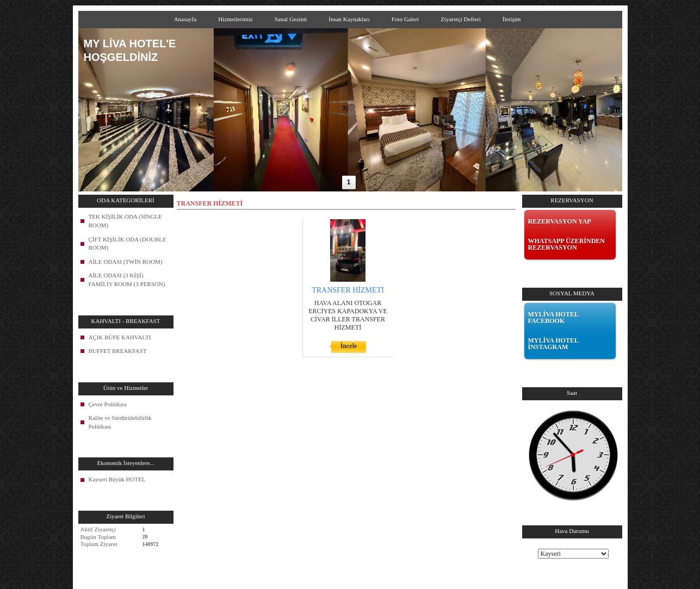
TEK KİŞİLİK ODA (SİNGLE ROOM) (125, 221)
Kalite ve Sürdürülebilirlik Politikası (120, 422)
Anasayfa (185, 19)
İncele (349, 346)
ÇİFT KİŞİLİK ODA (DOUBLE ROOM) (128, 244)
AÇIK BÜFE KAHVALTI (120, 337)
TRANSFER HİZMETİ (348, 290)
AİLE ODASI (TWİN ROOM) (126, 262)
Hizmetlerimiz (236, 19)
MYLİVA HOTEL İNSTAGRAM (553, 344)
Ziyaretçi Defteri (461, 19)
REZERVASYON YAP (560, 221)
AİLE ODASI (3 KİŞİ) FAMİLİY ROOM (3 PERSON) (127, 280)
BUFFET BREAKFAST (118, 351)
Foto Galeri (405, 19)
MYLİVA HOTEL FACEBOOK (553, 318)
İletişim (512, 19)
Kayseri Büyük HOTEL (117, 479)
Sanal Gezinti (291, 19)
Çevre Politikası (108, 404)
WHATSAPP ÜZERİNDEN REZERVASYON (566, 244)
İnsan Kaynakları (349, 19)
